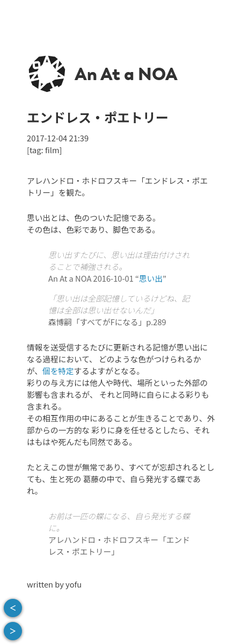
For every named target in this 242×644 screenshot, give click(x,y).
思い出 (151, 278)
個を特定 (58, 371)
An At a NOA (126, 74)
